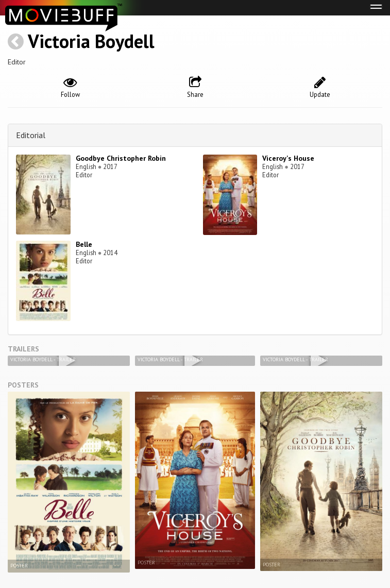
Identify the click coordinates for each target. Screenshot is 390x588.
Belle (84, 244)
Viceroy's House (288, 158)
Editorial (31, 135)
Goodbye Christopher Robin (121, 158)
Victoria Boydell (91, 41)
